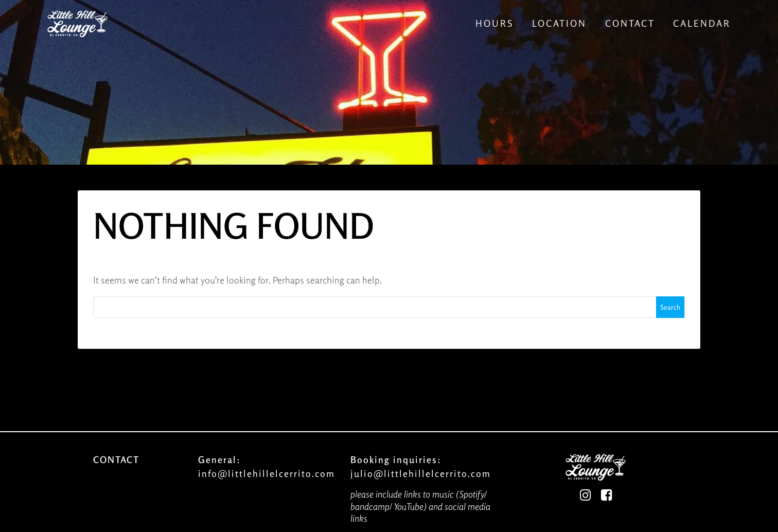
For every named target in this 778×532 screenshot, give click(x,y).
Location (559, 23)
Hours (494, 23)
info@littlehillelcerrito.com (267, 473)
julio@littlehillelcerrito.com (421, 473)
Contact (630, 23)
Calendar (702, 23)
